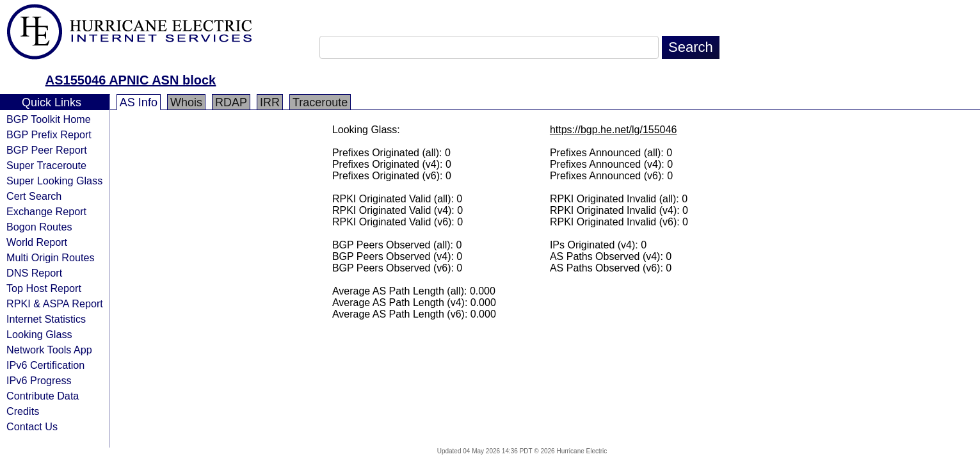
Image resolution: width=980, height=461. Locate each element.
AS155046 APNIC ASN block (131, 80)
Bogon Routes (39, 227)
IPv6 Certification (45, 365)
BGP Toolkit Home (49, 119)
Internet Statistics (46, 319)
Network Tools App (49, 350)
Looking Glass (39, 334)
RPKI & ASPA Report (55, 303)
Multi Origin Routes (51, 257)
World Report (37, 242)
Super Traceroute (46, 165)
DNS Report (34, 273)
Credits (23, 411)
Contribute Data (43, 396)
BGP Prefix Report (49, 134)
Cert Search (34, 196)
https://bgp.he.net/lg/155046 (613, 130)
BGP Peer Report (47, 150)
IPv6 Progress (39, 380)
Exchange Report (46, 211)
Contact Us (32, 426)
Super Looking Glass (54, 181)
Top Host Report (44, 288)
